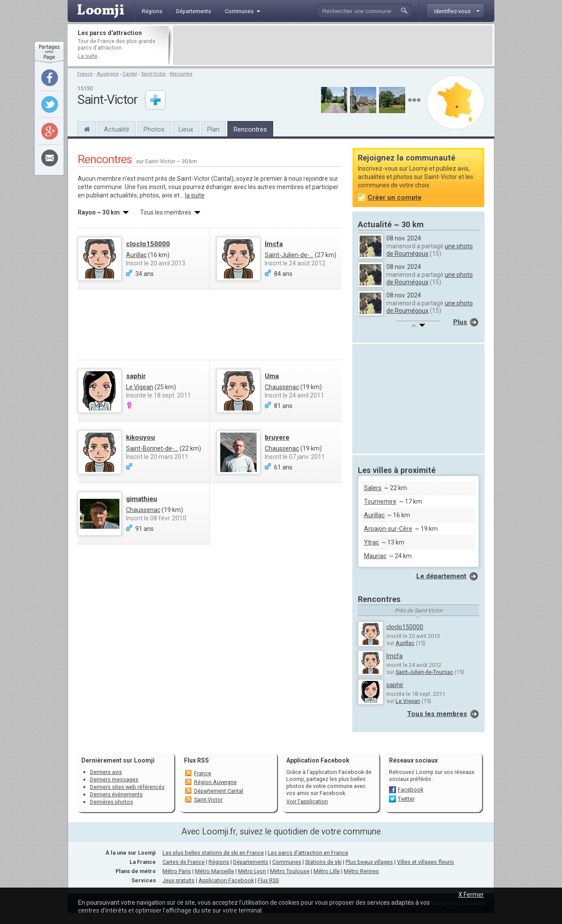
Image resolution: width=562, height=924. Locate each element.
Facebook (411, 790)
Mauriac (375, 556)
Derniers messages (114, 779)
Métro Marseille (214, 871)
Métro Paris (177, 871)
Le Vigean (140, 387)
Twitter (406, 799)
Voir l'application (307, 801)
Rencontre (181, 74)
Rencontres (250, 129)
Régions (219, 862)
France (85, 74)
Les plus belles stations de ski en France (213, 853)
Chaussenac (282, 387)
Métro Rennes (361, 871)
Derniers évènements (116, 794)
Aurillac (136, 255)
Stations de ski (323, 862)
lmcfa (274, 244)
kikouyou (140, 437)
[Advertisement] (333, 45)
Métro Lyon (252, 871)
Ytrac (371, 542)
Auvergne (108, 74)
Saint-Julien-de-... (289, 255)
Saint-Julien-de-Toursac (424, 672)
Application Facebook (226, 880)
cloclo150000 (148, 244)
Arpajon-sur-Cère (388, 529)
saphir (136, 376)
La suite (88, 56)
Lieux (186, 129)
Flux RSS (196, 760)
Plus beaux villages (369, 862)
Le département (441, 576)
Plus (460, 322)
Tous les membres (437, 714)
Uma (272, 376)
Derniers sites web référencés (127, 787)
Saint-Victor (153, 74)
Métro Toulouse (290, 871)
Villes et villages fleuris (425, 862)
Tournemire (380, 501)
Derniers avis (106, 772)
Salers (373, 488)
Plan (213, 129)
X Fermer (471, 895)
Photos (154, 129)
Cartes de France (184, 862)
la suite (195, 195)
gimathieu (142, 499)
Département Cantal (219, 791)
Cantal (130, 74)
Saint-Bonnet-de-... (152, 448)
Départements (251, 862)
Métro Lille (327, 871)
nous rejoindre (308, 179)
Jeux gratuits (178, 880)
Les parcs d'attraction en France (308, 853)
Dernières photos (112, 802)
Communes (287, 862)
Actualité (117, 129)
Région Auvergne (215, 782)
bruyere (277, 437)
